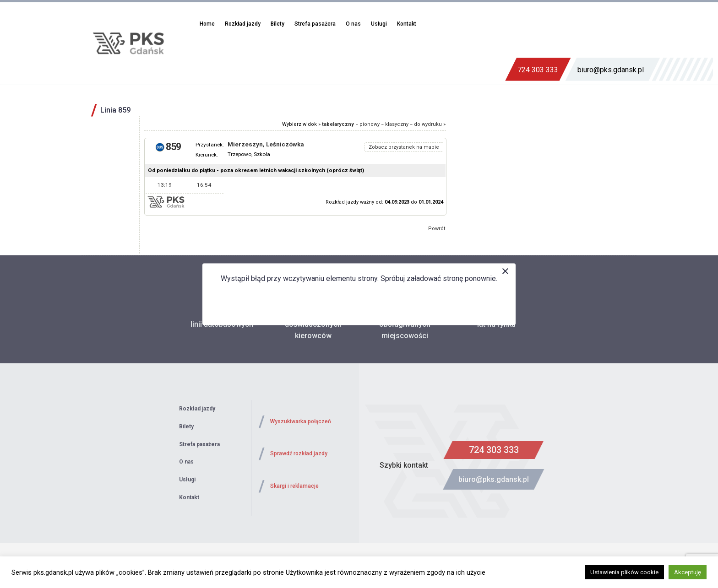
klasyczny (397, 124)
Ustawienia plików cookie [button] (624, 572)
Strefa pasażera (315, 24)
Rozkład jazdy (243, 24)
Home (207, 24)
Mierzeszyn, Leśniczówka (266, 144)
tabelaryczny (338, 124)
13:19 (165, 185)
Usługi (379, 24)
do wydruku (428, 124)
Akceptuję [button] (688, 572)
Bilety (277, 24)
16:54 (204, 185)
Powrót (437, 229)
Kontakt (407, 24)
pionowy (370, 124)
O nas (353, 24)
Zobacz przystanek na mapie (404, 147)
